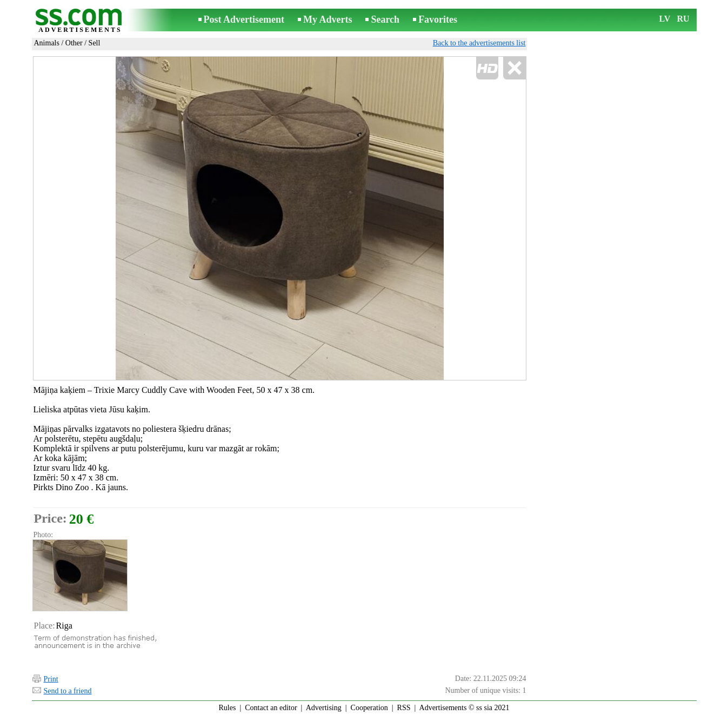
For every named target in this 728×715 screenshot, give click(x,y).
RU (683, 19)
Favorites (438, 19)
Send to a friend (68, 691)
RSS (404, 708)
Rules (227, 708)
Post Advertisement (244, 19)
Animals (47, 43)
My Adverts (328, 19)
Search (385, 19)
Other (74, 43)
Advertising (324, 708)
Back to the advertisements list (479, 43)
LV (665, 19)
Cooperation (369, 708)
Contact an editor (271, 708)
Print (51, 679)
